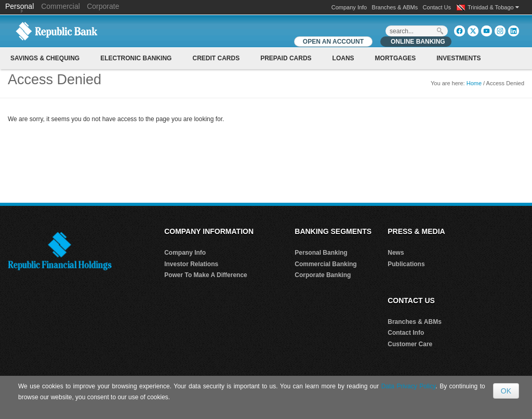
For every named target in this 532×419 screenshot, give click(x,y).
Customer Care (410, 344)
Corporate (103, 6)
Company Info (349, 7)
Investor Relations (191, 264)
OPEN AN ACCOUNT (333, 42)
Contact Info (406, 333)
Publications (406, 264)
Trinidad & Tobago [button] (493, 7)
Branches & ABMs (395, 7)
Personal (21, 6)
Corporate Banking (323, 275)
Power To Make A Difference (206, 275)
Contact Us (437, 7)
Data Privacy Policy (409, 386)
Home (474, 83)
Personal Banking (321, 253)
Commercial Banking (325, 264)
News (396, 253)
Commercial (61, 6)
